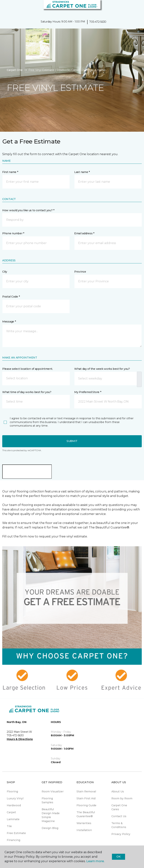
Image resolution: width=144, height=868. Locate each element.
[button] (130, 8)
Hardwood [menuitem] (14, 805)
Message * (9, 322)
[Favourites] (134, 8)
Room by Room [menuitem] (122, 798)
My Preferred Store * (88, 392)
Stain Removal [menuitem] (86, 791)
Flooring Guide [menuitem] (86, 805)
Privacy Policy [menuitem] (121, 834)
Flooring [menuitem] (12, 791)
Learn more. (95, 861)
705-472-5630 (98, 22)
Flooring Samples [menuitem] (47, 800)
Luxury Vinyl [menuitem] (15, 798)
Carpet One (15, 70)
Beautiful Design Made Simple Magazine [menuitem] (51, 815)
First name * (10, 172)
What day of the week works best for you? (102, 369)
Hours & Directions (20, 739)
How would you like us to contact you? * (28, 210)
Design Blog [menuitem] (50, 828)
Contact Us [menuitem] (119, 816)
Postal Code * (11, 297)
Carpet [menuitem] (11, 812)
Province (80, 272)
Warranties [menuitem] (84, 823)
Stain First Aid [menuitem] (86, 798)
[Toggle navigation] (5, 8)
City (5, 272)
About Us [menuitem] (118, 791)
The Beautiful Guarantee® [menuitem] (86, 814)
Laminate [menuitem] (13, 819)
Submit (72, 441)
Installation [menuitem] (84, 830)
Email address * (84, 233)
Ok (118, 857)
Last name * (82, 172)
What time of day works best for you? (27, 392)
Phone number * (13, 233)
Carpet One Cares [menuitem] (119, 807)
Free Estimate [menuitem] (16, 833)
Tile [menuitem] (9, 826)
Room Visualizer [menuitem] (53, 791)
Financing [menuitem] (13, 840)
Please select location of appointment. (27, 369)
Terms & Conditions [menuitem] (119, 825)
